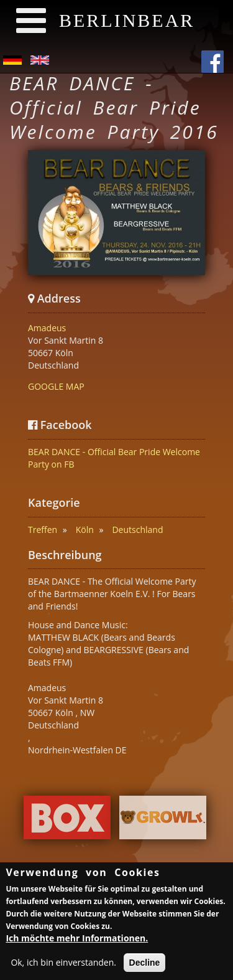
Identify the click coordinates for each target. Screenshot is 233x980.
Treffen (43, 530)
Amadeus (47, 328)
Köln (85, 530)
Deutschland (137, 530)
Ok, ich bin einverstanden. (63, 965)
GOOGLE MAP (56, 386)
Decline (145, 965)
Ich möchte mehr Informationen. (77, 940)
